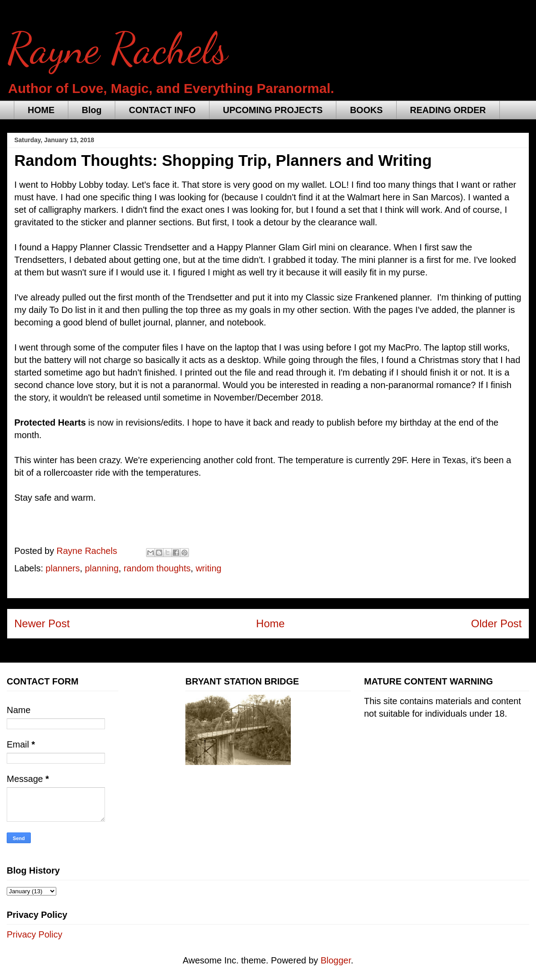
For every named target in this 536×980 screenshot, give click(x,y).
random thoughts (157, 568)
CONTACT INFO (162, 110)
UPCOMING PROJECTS (273, 110)
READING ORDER (448, 110)
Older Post (496, 623)
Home (270, 623)
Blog (92, 110)
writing (209, 568)
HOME (41, 110)
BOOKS (366, 110)
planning (102, 568)
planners (63, 568)
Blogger (336, 960)
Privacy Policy (34, 934)
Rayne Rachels (117, 49)
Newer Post (42, 623)
